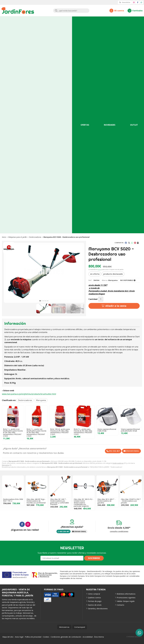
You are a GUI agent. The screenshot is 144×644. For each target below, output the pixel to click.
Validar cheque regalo (126, 601)
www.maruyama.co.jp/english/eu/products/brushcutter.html (29, 394)
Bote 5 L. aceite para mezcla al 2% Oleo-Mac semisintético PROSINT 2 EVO (83, 432)
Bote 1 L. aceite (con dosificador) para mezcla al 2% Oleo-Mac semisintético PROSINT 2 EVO (13, 433)
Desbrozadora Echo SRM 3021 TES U (13, 500)
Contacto (120, 605)
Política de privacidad (33, 637)
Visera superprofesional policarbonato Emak (130, 430)
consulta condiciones (119, 531)
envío (99, 269)
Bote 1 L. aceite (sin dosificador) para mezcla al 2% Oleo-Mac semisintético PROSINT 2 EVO (36, 433)
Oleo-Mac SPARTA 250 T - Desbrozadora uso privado (131, 501)
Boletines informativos (126, 594)
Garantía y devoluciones (98, 608)
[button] (40, 301)
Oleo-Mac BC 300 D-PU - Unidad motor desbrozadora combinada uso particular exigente (84, 503)
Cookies (46, 637)
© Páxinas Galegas (134, 637)
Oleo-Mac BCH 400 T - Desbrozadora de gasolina (106, 501)
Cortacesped (80, 627)
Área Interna (99, 637)
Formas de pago (95, 601)
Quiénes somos (94, 598)
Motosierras (64, 627)
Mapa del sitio (8, 637)
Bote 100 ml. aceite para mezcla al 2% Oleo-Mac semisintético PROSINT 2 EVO (60, 432)
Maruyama (6, 465)
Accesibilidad (88, 637)
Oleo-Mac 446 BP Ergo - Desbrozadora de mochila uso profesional (36, 501)
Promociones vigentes (126, 598)
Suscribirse (94, 558)
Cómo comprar (94, 594)
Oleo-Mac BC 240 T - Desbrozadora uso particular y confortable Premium (60, 502)
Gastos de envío (95, 605)
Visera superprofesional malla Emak (107, 430)
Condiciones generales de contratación (66, 637)
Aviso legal (19, 637)
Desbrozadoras (118, 463)
